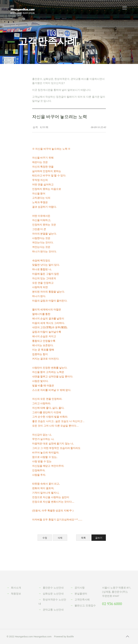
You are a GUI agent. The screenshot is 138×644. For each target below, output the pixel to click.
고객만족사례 (82, 600)
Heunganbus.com (24, 637)
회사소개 (16, 588)
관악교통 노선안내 (53, 610)
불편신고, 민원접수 (85, 606)
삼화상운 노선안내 (53, 594)
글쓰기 (99, 538)
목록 (83, 538)
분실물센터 (81, 594)
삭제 (60, 538)
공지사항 (80, 588)
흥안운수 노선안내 (53, 588)
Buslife (70, 637)
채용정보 (16, 594)
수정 (45, 538)
